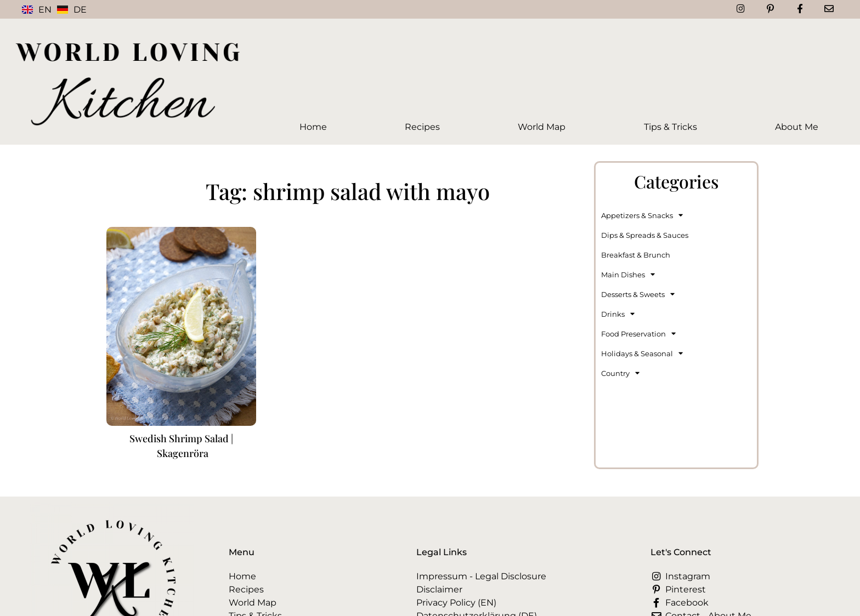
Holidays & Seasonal (642, 354)
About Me (797, 127)
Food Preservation (638, 334)
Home (313, 127)
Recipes (422, 127)
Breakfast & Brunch (636, 255)
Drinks (618, 314)
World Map (542, 127)
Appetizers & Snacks (642, 216)
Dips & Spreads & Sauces (645, 235)
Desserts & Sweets (638, 295)
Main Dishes (628, 275)
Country (620, 373)
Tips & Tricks (671, 127)
